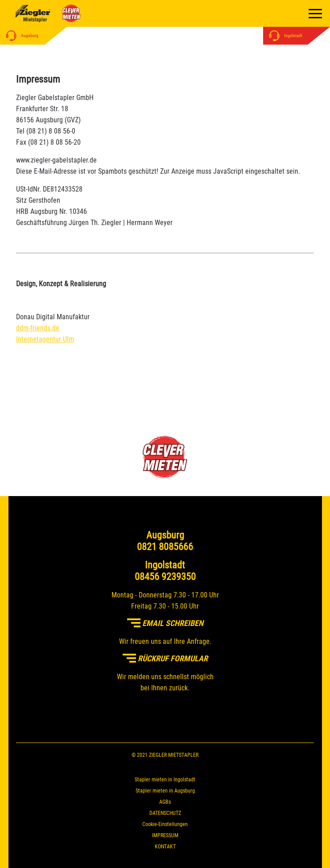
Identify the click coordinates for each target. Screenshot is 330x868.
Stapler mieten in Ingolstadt (165, 780)
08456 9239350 (165, 577)
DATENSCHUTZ (165, 813)
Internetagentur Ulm (45, 339)
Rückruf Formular (165, 658)
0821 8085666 (165, 547)
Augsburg (20, 35)
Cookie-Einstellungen (165, 824)
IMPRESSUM (165, 835)
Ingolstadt (284, 35)
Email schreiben (165, 623)
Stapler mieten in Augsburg (165, 791)
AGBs (165, 802)
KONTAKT (165, 847)
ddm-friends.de (38, 328)
